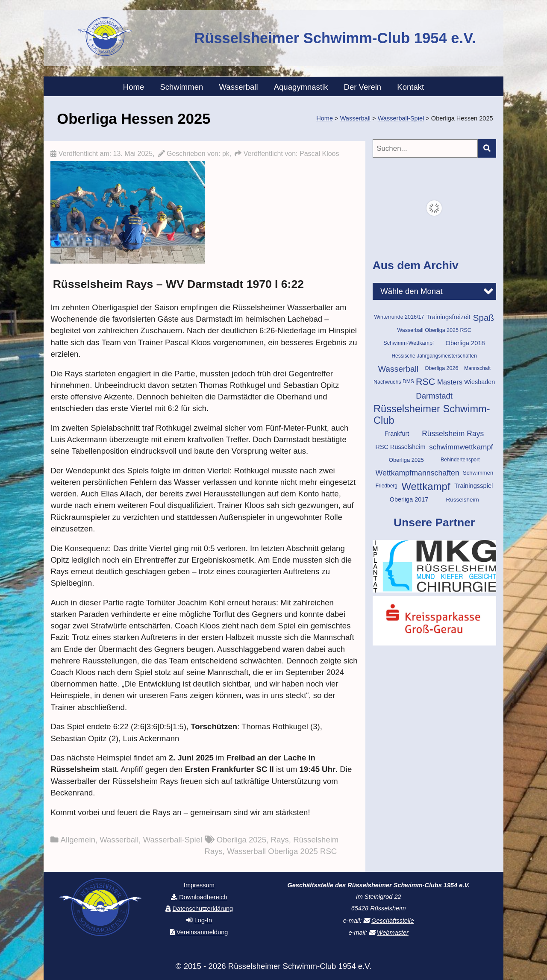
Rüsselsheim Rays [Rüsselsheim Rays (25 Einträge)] (453, 434)
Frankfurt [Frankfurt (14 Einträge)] (397, 434)
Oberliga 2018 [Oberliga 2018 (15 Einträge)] (465, 343)
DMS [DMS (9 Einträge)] (408, 381)
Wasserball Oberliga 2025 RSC (282, 851)
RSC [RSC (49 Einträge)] (425, 382)
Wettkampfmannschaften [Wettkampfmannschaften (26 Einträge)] (418, 473)
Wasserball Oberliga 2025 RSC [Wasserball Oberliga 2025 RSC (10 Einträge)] (434, 330)
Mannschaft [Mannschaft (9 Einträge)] (477, 368)
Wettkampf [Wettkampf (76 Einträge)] (426, 486)
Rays (280, 840)
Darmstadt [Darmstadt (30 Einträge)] (434, 396)
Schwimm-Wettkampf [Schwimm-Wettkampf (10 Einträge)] (409, 343)
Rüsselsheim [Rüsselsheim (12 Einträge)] (463, 500)
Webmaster (393, 933)
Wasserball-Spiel (173, 840)
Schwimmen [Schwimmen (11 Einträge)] (478, 473)
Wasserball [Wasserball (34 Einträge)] (398, 369)
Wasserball (239, 87)
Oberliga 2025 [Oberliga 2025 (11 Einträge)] (406, 460)
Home (134, 87)
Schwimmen (181, 87)
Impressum (199, 885)
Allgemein (78, 840)
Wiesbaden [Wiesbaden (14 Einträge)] (479, 382)
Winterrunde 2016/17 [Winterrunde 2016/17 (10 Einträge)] (399, 317)
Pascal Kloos (319, 154)
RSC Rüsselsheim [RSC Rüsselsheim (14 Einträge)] (401, 447)
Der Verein (363, 87)
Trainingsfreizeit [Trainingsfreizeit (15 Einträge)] (448, 317)
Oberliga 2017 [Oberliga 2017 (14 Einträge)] (409, 499)
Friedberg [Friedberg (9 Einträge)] (387, 486)
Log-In (203, 920)
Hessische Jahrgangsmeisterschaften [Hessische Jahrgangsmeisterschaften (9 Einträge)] (434, 356)
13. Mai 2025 (133, 154)
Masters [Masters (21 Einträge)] (450, 382)
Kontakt (410, 87)
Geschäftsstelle (393, 921)
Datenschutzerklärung (203, 909)
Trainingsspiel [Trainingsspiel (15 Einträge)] (473, 486)
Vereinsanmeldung (202, 932)
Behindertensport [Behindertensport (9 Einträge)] (460, 460)
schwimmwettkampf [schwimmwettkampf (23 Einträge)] (461, 447)
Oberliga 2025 (242, 840)
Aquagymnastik (301, 87)
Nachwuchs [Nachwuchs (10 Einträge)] (387, 382)
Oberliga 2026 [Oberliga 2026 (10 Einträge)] (442, 368)
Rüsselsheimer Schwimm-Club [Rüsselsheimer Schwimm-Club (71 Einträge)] (432, 415)
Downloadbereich (203, 897)
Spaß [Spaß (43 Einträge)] (484, 318)
